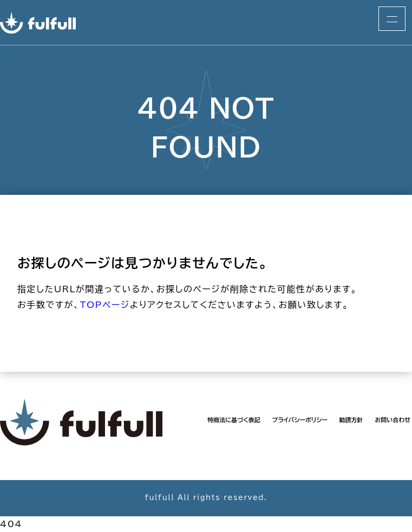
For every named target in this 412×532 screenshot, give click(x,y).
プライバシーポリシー (300, 420)
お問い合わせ (393, 420)
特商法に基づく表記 (234, 420)
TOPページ (104, 305)
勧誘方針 (351, 420)
